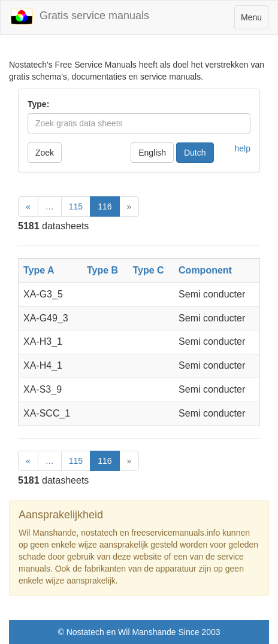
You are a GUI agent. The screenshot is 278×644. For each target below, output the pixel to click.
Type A (39, 270)
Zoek (45, 153)
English (152, 153)
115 (76, 206)
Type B (102, 270)
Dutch (195, 153)
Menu (254, 20)
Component (205, 270)
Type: (38, 104)
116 (105, 206)
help (243, 148)
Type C (148, 270)
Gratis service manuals (79, 16)
